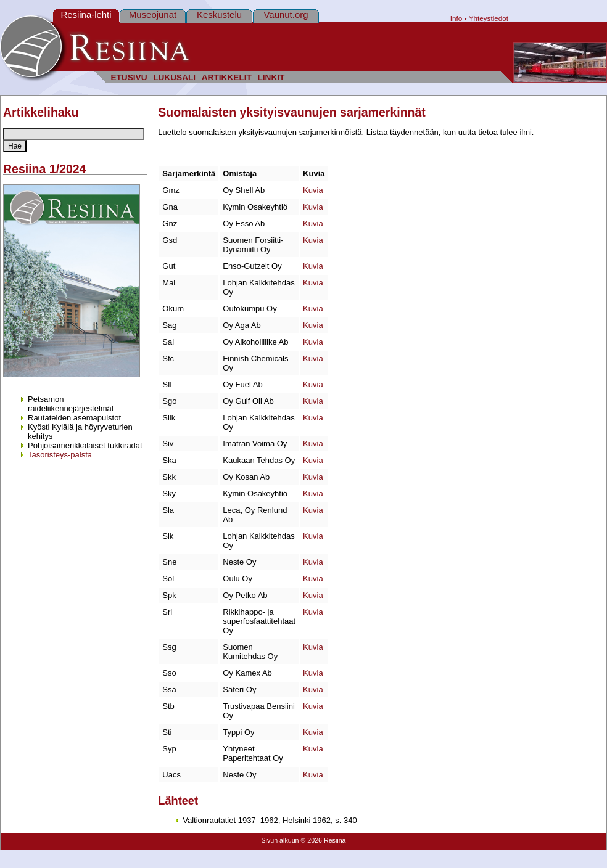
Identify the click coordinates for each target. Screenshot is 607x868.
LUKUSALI (174, 77)
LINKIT (271, 77)
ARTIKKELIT (227, 77)
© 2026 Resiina (323, 840)
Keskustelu (219, 14)
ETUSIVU (129, 77)
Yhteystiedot (489, 18)
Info (456, 18)
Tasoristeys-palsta (60, 455)
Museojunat (153, 14)
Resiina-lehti (86, 14)
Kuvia (313, 190)
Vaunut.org (286, 14)
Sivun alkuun (280, 840)
